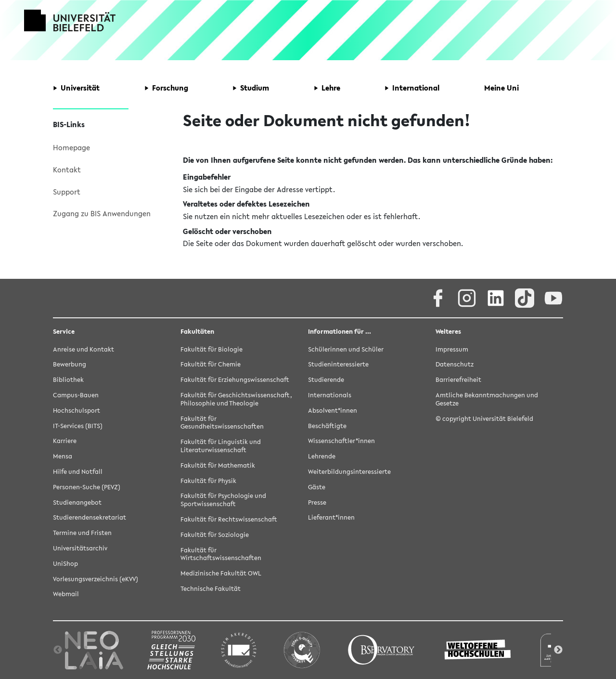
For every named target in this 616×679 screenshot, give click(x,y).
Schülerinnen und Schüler (346, 349)
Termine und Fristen (82, 533)
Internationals (330, 395)
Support (67, 192)
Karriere (65, 441)
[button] (76, 88)
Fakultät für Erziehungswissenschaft (235, 380)
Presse (317, 503)
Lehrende (322, 456)
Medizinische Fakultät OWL (221, 573)
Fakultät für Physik (208, 481)
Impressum (452, 349)
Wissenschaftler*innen (341, 441)
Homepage (71, 147)
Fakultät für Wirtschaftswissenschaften (221, 554)
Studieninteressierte (338, 364)
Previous (58, 650)
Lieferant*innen (331, 517)
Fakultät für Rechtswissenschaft (229, 519)
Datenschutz (455, 364)
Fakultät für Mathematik (218, 465)
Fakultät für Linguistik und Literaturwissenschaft (221, 446)
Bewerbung (70, 364)
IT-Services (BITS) (78, 426)
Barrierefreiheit (458, 380)
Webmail (66, 594)
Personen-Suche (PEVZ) (87, 487)
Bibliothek (68, 380)
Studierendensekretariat (90, 517)
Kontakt (67, 170)
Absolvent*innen (333, 411)
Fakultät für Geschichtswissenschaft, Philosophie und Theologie (236, 399)
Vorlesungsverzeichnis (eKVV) (96, 579)
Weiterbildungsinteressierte (349, 472)
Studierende (326, 380)
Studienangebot (77, 503)
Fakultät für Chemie (211, 364)
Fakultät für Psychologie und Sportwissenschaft (223, 500)
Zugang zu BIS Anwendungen (102, 213)
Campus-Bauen (76, 395)
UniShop (65, 564)
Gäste (317, 487)
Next (558, 650)
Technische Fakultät (211, 589)
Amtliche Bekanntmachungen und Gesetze (487, 399)
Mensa (63, 456)
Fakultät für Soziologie (215, 535)
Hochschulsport (77, 411)
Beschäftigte (327, 426)
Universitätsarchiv (80, 548)
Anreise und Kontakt (83, 349)
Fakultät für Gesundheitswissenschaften (222, 423)
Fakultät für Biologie (212, 349)
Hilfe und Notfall (78, 472)
